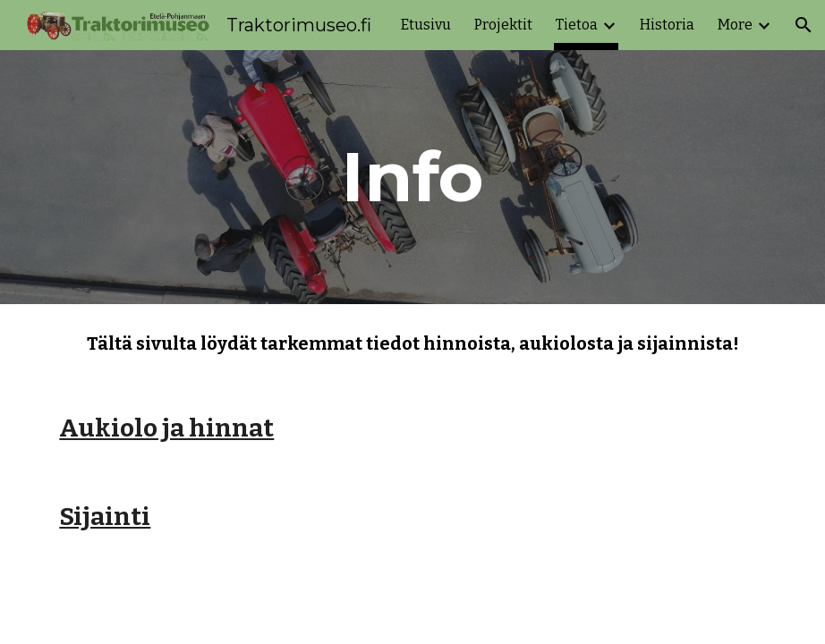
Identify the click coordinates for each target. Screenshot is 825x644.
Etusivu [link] (426, 25)
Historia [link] (667, 25)
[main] (412, 177)
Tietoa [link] (577, 25)
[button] (804, 25)
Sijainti (105, 517)
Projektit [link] (503, 25)
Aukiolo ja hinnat (166, 428)
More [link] (735, 25)
